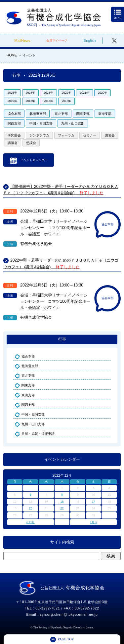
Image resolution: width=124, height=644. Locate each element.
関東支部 (83, 114)
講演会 (13, 143)
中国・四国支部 (41, 123)
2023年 (48, 93)
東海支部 (105, 114)
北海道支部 (38, 114)
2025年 (12, 93)
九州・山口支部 (73, 123)
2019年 (12, 101)
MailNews (22, 40)
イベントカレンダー (34, 160)
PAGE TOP (65, 639)
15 (62, 502)
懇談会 (31, 143)
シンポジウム (39, 135)
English (90, 40)
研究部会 (14, 135)
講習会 (110, 135)
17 (94, 502)
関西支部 (14, 123)
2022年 (67, 93)
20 (30, 508)
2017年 (48, 101)
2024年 (31, 93)
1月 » (93, 522)
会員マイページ (57, 40)
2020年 (103, 93)
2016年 (67, 101)
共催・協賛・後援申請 (38, 434)
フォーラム (66, 135)
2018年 (31, 101)
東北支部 (61, 114)
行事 (62, 339)
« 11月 (30, 522)
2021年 (84, 93)
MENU (117, 15)
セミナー (90, 135)
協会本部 (14, 114)
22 (62, 508)
